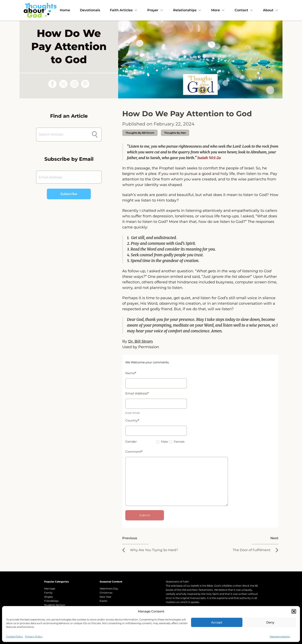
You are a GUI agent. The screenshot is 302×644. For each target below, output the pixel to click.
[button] (294, 611)
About (271, 10)
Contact (244, 10)
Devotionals (90, 10)
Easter (104, 601)
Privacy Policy (34, 637)
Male (162, 442)
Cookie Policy (15, 637)
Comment (134, 452)
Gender (131, 442)
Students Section (55, 605)
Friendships (51, 601)
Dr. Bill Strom (141, 341)
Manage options (280, 637)
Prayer (155, 10)
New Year (105, 597)
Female (177, 442)
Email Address (137, 393)
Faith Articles (124, 10)
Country (132, 420)
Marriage (50, 589)
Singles (48, 597)
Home (65, 10)
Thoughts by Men (175, 133)
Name (131, 373)
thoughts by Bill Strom (140, 133)
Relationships (187, 10)
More (218, 10)
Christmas (106, 593)
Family (48, 593)
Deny (270, 622)
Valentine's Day (109, 589)
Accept (217, 622)
